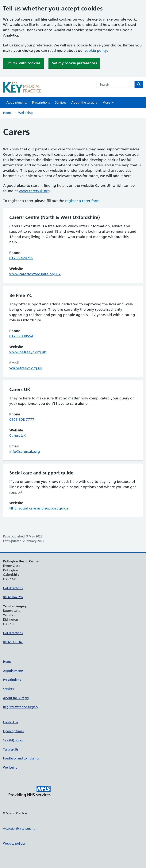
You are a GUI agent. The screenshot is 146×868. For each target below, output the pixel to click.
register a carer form (82, 201)
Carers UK (18, 436)
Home (7, 113)
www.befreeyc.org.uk (28, 352)
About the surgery (84, 102)
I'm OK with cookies (23, 63)
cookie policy (96, 51)
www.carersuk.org (34, 191)
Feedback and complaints (21, 758)
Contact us (10, 722)
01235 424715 (21, 258)
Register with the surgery (21, 707)
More (108, 102)
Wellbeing (25, 113)
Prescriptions (41, 102)
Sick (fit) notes (13, 740)
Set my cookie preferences (74, 63)
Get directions (13, 588)
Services (61, 102)
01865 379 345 (13, 642)
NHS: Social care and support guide (39, 508)
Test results (11, 749)
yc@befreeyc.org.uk (26, 368)
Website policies (14, 843)
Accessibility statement (19, 828)
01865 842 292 (13, 597)
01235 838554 (21, 336)
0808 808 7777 (22, 420)
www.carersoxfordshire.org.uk (35, 274)
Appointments (17, 102)
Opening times (13, 731)
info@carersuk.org (25, 452)
